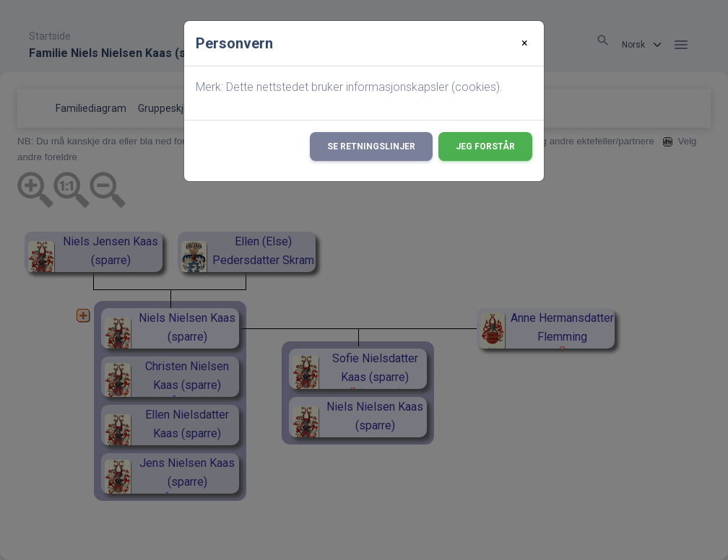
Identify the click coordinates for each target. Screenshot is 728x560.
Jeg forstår (485, 146)
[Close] (525, 43)
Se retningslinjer (371, 146)
